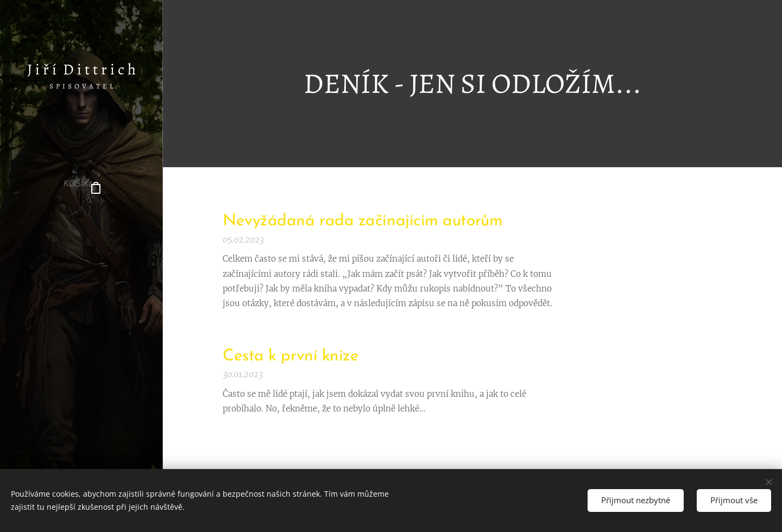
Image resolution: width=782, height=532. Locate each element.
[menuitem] (81, 217)
